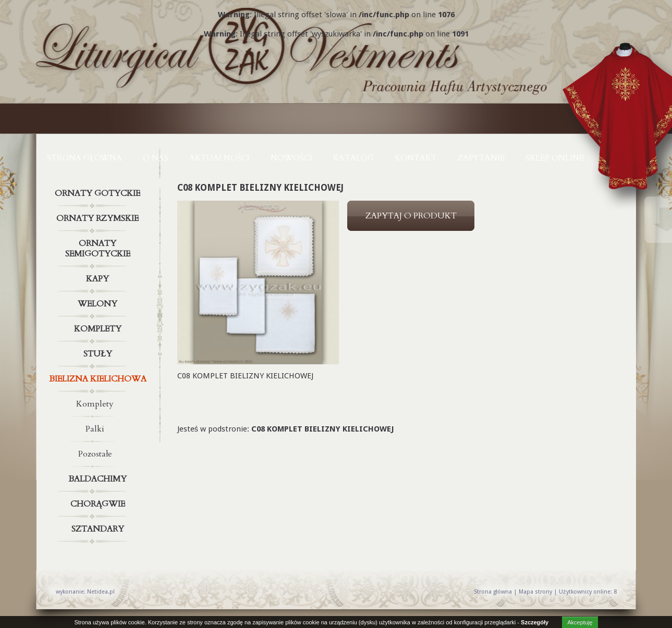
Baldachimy (99, 479)
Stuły (99, 354)
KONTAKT (416, 158)
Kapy (99, 279)
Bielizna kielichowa (99, 379)
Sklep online (555, 158)
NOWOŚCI (291, 158)
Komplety (99, 329)
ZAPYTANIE (481, 158)
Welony (99, 304)
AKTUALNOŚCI (219, 158)
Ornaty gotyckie (99, 193)
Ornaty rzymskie (99, 218)
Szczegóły (535, 622)
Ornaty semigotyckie (99, 247)
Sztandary (99, 529)
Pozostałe (95, 454)
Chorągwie (99, 504)
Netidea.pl (101, 592)
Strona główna (84, 158)
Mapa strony (535, 592)
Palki (95, 429)
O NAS (156, 158)
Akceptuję (580, 622)
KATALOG (353, 158)
